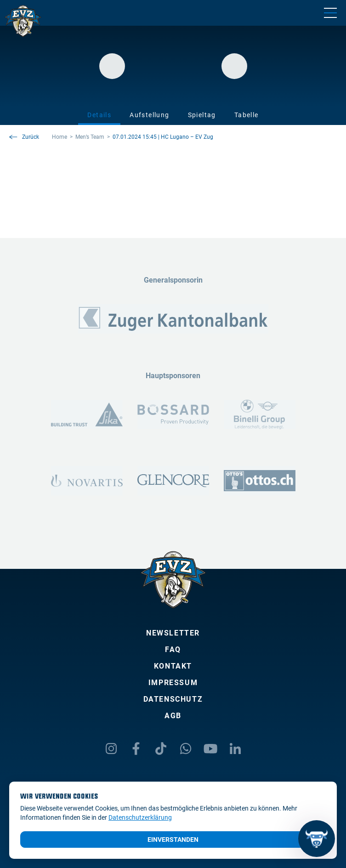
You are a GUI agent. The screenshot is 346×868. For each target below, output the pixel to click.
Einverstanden (173, 840)
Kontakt (173, 666)
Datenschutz (173, 699)
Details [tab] (99, 115)
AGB (173, 716)
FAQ (173, 650)
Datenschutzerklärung (140, 817)
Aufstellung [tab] (149, 115)
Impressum (173, 683)
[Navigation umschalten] (330, 13)
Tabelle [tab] (247, 115)
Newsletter (173, 633)
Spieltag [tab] (202, 115)
